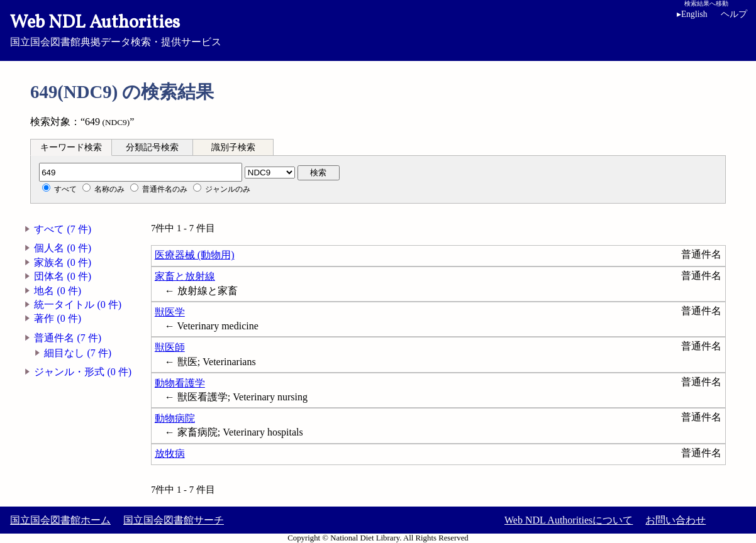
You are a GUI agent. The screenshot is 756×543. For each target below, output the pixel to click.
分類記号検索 (152, 147)
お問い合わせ (675, 520)
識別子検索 (233, 147)
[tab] (71, 147)
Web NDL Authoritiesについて (569, 520)
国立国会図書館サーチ (174, 520)
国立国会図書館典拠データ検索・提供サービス (378, 29)
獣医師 (170, 347)
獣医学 (170, 312)
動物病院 (175, 418)
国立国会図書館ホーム (60, 520)
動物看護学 (180, 383)
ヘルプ (734, 14)
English (692, 14)
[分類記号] (141, 172)
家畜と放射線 (185, 276)
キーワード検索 (71, 147)
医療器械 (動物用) (195, 255)
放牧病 (170, 453)
